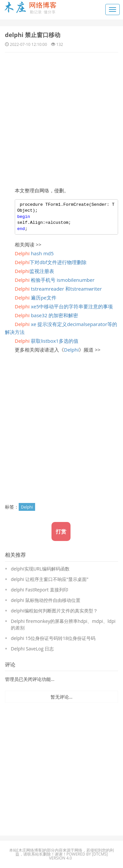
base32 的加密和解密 (46, 315)
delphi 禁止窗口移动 (33, 35)
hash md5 (34, 253)
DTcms (100, 854)
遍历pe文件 (36, 298)
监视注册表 (34, 271)
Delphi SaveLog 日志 (32, 649)
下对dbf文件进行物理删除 (51, 262)
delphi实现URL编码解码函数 (40, 569)
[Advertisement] (61, 117)
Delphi (71, 350)
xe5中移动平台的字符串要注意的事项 (64, 306)
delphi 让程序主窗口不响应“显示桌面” (50, 579)
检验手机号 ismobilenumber (55, 280)
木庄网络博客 (30, 850)
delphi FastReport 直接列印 (40, 590)
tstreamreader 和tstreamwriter (58, 289)
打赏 (61, 531)
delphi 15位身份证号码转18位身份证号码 (53, 638)
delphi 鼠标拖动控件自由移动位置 (46, 600)
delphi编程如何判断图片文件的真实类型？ (54, 611)
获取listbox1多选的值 (47, 341)
